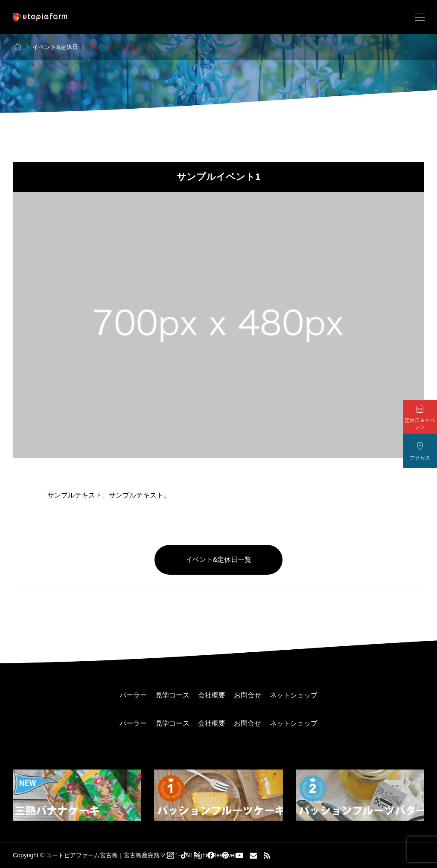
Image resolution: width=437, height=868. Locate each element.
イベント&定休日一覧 (219, 560)
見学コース (172, 695)
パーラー (133, 695)
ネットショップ (294, 695)
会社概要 (212, 695)
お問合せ (248, 695)
